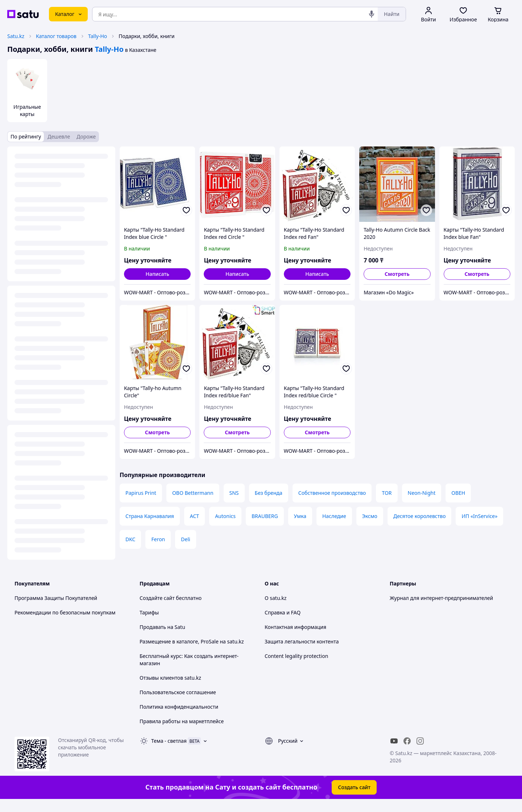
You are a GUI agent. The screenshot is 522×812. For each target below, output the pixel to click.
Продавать (153, 627)
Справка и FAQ (283, 612)
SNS (234, 493)
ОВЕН (458, 493)
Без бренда (269, 493)
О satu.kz (275, 598)
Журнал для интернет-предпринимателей (441, 598)
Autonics (225, 516)
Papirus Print (141, 493)
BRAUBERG (265, 516)
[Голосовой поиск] (372, 14)
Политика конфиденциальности (179, 707)
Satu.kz (16, 36)
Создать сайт (354, 787)
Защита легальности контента (302, 641)
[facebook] (407, 741)
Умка (300, 516)
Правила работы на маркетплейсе (182, 721)
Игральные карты (27, 110)
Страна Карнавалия (150, 516)
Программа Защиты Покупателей (56, 598)
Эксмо (370, 516)
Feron (158, 539)
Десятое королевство (420, 516)
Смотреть (397, 274)
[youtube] (394, 741)
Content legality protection (296, 656)
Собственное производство (332, 493)
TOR (387, 493)
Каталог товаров (56, 36)
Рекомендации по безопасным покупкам (65, 612)
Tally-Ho (98, 36)
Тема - (169, 741)
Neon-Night (422, 493)
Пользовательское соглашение (178, 692)
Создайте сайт (157, 598)
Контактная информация (295, 627)
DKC (130, 539)
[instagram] (420, 741)
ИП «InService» (479, 516)
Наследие (334, 516)
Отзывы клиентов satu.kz (170, 678)
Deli (185, 539)
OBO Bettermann (193, 493)
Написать (157, 274)
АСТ (194, 516)
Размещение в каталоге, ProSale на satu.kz (192, 641)
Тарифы (149, 612)
